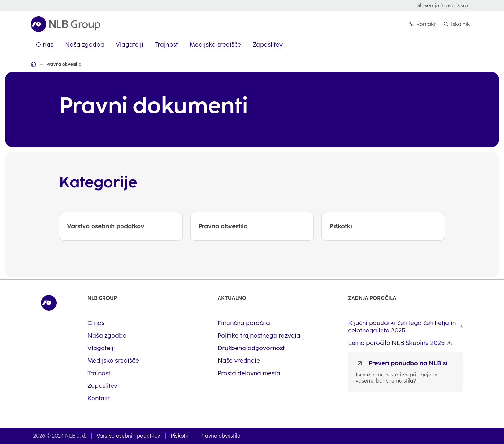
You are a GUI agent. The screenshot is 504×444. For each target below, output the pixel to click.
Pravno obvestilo (220, 436)
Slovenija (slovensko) (443, 6)
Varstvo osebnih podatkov (128, 436)
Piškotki (180, 436)
